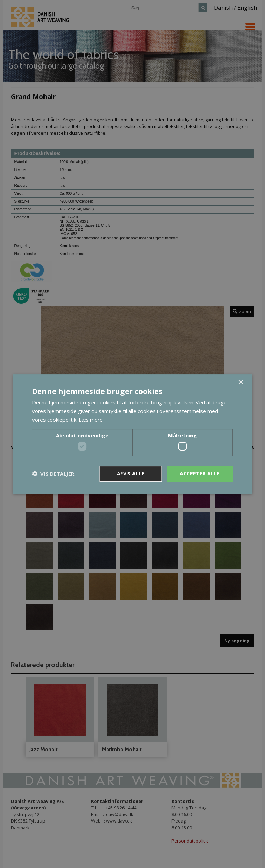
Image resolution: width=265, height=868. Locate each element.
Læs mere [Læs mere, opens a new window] (91, 420)
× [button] (241, 383)
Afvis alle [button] (131, 473)
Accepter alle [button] (200, 473)
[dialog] (132, 434)
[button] (53, 474)
